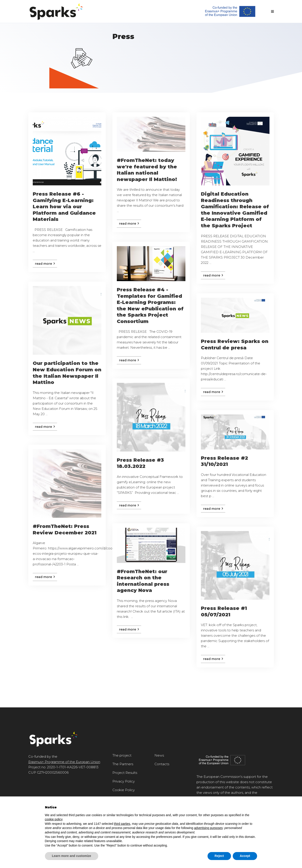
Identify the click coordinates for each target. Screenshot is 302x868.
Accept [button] (245, 856)
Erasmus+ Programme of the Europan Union (64, 762)
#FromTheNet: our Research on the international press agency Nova (143, 581)
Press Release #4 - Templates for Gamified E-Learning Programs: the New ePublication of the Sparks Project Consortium (150, 306)
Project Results (125, 773)
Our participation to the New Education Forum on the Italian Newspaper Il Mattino (67, 373)
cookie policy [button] (54, 819)
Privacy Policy (124, 781)
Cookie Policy (124, 790)
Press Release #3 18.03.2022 (140, 463)
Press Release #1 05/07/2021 (224, 611)
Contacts (162, 764)
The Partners (123, 764)
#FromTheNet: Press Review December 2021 (65, 529)
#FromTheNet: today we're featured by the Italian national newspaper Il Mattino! (147, 170)
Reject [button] (219, 856)
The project (122, 755)
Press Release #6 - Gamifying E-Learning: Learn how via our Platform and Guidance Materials (64, 207)
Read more (45, 264)
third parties (122, 824)
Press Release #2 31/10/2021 (224, 461)
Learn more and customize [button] (72, 856)
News (159, 755)
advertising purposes (208, 828)
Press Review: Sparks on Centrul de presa (235, 344)
